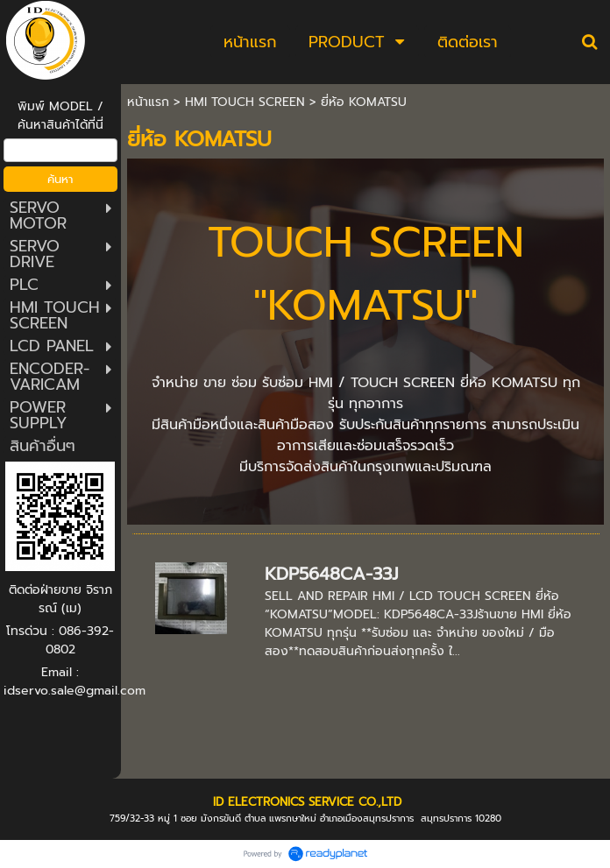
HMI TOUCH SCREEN (245, 102)
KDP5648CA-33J (331, 574)
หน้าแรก (148, 102)
